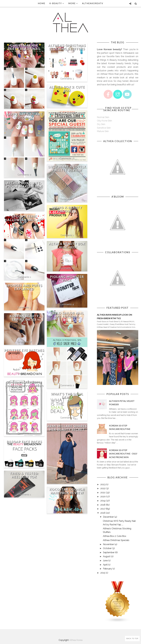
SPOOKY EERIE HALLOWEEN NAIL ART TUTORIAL (24, 220)
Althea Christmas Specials (67, 115)
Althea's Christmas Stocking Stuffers (67, 47)
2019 (103, 501)
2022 (103, 488)
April (105, 565)
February (107, 569)
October (107, 548)
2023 (103, 484)
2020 (103, 497)
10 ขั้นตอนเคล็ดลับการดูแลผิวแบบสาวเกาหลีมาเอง (24, 386)
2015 (103, 573)
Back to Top (132, 639)
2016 (103, 513)
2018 (103, 505)
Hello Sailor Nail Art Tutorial (67, 315)
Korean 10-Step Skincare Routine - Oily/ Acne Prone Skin (123, 454)
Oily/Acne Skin (104, 121)
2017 (103, 509)
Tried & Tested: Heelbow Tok (24, 475)
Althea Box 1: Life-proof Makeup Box (24, 185)
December (108, 517)
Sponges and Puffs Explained (24, 287)
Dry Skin (101, 124)
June (105, 561)
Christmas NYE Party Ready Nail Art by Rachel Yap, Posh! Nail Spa (24, 50)
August (107, 556)
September (109, 552)
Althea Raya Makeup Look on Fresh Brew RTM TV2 (114, 316)
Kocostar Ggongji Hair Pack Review (67, 491)
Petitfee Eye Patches (24, 350)
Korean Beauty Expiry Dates (24, 318)
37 (30, 342)
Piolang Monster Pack (67, 278)
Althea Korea (76, 640)
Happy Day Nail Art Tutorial (24, 116)
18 (73, 158)
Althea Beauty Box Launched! (67, 245)
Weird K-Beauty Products (67, 209)
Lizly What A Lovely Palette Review (67, 168)
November (108, 544)
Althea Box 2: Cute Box (67, 89)
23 (73, 268)
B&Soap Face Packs (24, 442)
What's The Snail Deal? (67, 396)
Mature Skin (103, 131)
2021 (103, 493)
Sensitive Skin (104, 128)
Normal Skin (103, 117)
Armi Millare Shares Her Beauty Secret (67, 428)
